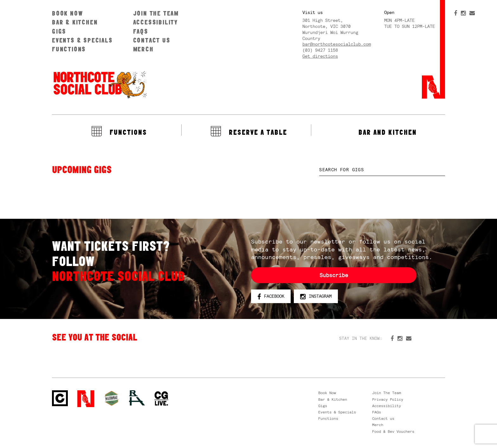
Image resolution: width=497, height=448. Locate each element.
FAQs (141, 31)
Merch (143, 49)
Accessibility (155, 22)
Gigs (59, 31)
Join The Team (156, 13)
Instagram (316, 296)
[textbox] (382, 170)
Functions (69, 49)
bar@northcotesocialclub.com (337, 44)
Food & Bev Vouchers (393, 432)
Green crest (112, 398)
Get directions (320, 56)
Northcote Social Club (100, 84)
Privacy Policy (388, 399)
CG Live (161, 399)
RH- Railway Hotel (137, 398)
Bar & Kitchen (75, 22)
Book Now (67, 13)
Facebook (271, 296)
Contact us (152, 40)
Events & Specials (82, 40)
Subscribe (334, 275)
